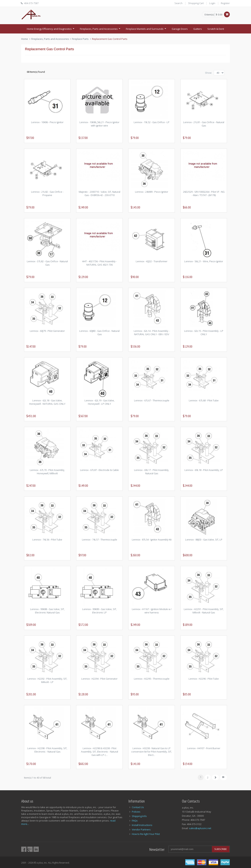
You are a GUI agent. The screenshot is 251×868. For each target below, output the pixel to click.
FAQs (135, 821)
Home (25, 39)
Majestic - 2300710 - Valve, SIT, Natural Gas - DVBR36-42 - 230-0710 (100, 193)
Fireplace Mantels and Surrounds (146, 30)
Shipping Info (139, 816)
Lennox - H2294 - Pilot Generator (99, 679)
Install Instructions (142, 825)
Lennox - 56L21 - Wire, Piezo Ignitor (204, 261)
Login (212, 3)
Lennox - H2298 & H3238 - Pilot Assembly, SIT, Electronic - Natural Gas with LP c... (100, 752)
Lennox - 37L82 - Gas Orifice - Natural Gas (47, 263)
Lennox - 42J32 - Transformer (152, 261)
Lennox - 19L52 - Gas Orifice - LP (152, 122)
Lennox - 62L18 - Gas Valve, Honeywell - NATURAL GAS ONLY (47, 402)
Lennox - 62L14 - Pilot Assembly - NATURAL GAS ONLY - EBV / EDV (152, 333)
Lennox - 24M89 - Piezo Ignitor (152, 192)
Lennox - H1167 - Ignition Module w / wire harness (152, 611)
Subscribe (221, 849)
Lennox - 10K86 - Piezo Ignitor (47, 122)
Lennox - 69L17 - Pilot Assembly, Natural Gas (152, 472)
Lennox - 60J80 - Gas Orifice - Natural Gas (99, 333)
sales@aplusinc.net (200, 828)
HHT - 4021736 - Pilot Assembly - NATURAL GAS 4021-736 (99, 263)
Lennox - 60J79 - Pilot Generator (47, 331)
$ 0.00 (219, 15)
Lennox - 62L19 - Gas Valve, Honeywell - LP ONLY (100, 402)
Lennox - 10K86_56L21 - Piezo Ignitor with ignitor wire (99, 124)
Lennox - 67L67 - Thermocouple (152, 400)
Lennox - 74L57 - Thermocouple (100, 540)
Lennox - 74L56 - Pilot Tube (47, 540)
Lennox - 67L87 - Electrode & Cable (99, 470)
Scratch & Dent (216, 29)
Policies (136, 812)
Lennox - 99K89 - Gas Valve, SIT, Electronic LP (100, 611)
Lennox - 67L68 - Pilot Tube (204, 400)
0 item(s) (209, 15)
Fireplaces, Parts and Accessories (101, 30)
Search (178, 3)
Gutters (198, 29)
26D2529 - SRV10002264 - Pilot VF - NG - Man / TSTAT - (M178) (204, 193)
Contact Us (138, 807)
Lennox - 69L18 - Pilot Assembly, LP (204, 470)
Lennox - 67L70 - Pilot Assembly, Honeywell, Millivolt (47, 472)
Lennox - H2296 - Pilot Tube (204, 679)
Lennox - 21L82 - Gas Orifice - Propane (47, 193)
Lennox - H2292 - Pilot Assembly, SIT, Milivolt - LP (47, 680)
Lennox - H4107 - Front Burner (204, 748)
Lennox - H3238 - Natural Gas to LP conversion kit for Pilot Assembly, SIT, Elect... (152, 752)
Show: (208, 73)
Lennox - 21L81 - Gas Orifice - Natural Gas (204, 124)
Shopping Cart (196, 3)
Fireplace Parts (80, 39)
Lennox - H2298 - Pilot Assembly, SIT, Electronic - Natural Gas (47, 750)
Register (225, 3)
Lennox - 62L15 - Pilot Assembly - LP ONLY (204, 333)
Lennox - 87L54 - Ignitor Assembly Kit (152, 540)
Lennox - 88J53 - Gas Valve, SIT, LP (204, 540)
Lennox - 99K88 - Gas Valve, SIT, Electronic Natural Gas (47, 611)
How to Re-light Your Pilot (146, 834)
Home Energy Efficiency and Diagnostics (51, 30)
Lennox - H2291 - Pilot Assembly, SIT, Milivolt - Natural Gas (204, 611)
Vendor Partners (141, 830)
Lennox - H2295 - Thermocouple (152, 679)
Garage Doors (180, 29)
